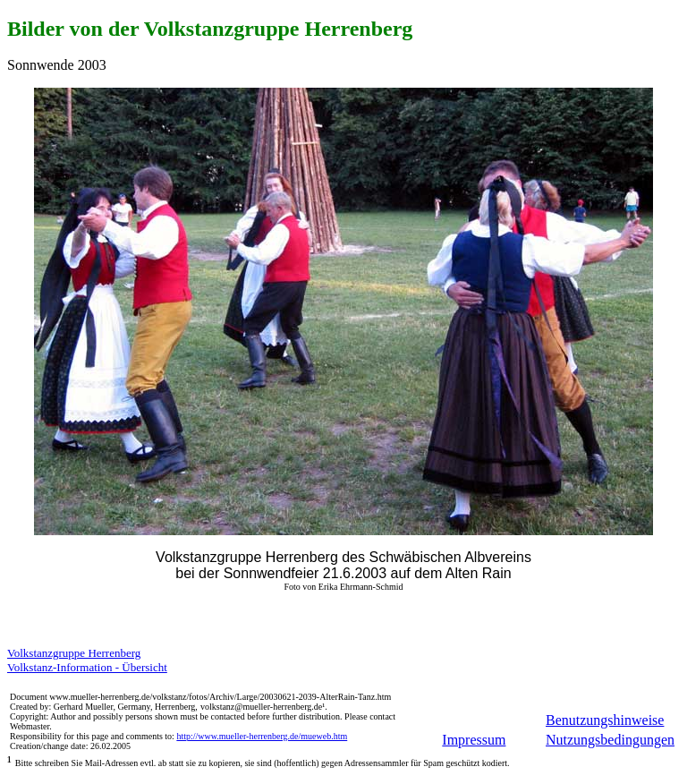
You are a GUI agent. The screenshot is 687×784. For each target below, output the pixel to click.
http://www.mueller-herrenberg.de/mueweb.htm (262, 736)
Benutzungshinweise (605, 720)
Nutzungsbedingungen (610, 740)
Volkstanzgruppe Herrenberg (74, 653)
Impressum (474, 740)
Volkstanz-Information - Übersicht (87, 667)
